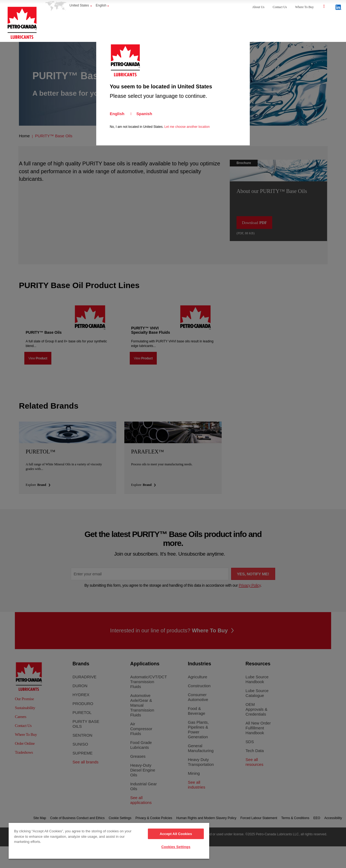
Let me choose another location (187, 127)
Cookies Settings (176, 847)
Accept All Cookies (176, 834)
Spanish (144, 114)
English (117, 114)
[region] (109, 841)
